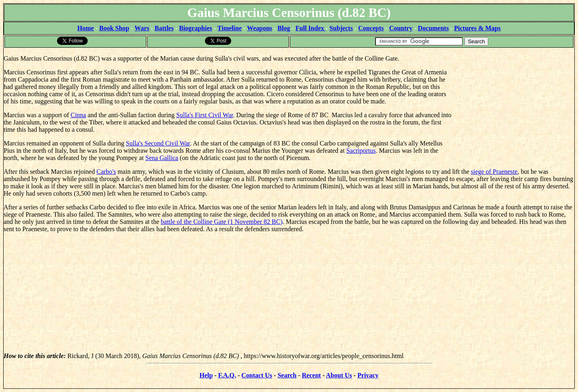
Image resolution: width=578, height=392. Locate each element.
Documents (433, 28)
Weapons (259, 28)
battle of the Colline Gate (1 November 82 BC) (222, 222)
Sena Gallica (162, 158)
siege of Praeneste (494, 172)
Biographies (196, 28)
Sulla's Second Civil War (158, 143)
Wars (142, 28)
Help (206, 375)
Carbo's (106, 172)
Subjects (341, 28)
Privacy (368, 375)
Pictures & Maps (478, 28)
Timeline (230, 28)
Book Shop (114, 28)
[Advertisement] (514, 99)
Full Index (311, 28)
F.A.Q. (227, 375)
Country (401, 28)
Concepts (371, 28)
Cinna (78, 115)
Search (287, 375)
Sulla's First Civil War (205, 115)
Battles (164, 28)
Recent (311, 375)
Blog (284, 28)
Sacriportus (361, 151)
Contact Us (257, 375)
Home (85, 28)
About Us (339, 375)
